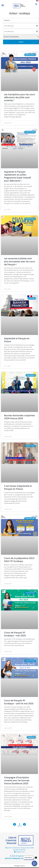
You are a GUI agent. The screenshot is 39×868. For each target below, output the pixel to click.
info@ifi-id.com (20, 852)
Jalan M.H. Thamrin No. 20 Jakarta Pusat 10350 (20, 848)
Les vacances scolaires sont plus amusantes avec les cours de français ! (19, 261)
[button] (3, 5)
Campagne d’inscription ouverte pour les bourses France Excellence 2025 (17, 780)
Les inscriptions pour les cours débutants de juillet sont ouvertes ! (19, 97)
